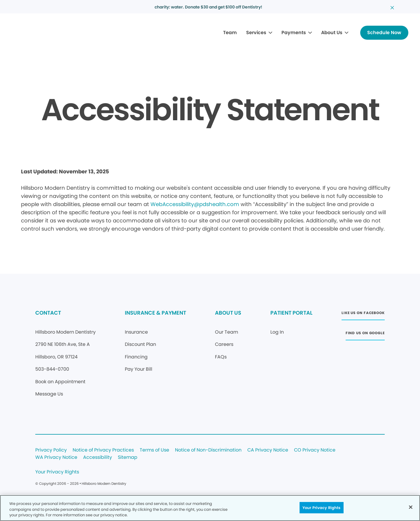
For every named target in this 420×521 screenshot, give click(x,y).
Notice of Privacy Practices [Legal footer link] (103, 450)
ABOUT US (228, 313)
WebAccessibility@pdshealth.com (195, 204)
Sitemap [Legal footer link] (128, 458)
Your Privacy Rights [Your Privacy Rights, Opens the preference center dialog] (321, 507)
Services (256, 33)
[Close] (411, 507)
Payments (294, 33)
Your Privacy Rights (57, 472)
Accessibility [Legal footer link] (98, 458)
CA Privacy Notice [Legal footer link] (268, 450)
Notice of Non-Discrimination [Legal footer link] (208, 450)
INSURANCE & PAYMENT (155, 313)
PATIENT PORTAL (291, 313)
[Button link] (384, 33)
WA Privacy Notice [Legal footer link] (56, 458)
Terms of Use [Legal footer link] (154, 450)
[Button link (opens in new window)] (363, 314)
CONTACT (48, 313)
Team (230, 33)
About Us (332, 33)
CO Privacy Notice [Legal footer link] (315, 450)
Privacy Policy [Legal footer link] (51, 450)
